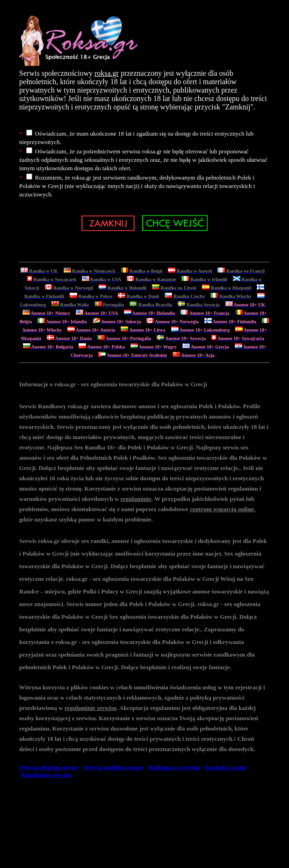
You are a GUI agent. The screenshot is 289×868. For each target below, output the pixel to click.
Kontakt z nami (225, 767)
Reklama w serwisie (174, 767)
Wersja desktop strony (49, 767)
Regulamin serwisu (46, 775)
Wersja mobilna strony (113, 767)
